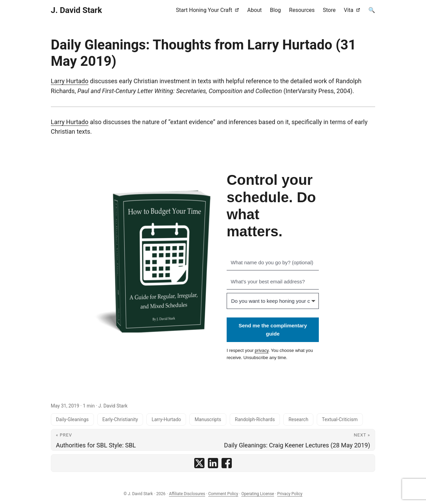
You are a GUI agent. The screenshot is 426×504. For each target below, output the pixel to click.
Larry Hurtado (70, 81)
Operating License (258, 494)
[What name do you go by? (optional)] (273, 263)
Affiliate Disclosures (187, 494)
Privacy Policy (290, 494)
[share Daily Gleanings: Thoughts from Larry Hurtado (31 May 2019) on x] (199, 463)
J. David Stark (76, 10)
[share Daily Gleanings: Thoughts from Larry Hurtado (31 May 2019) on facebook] (227, 463)
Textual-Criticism (340, 419)
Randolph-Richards (255, 419)
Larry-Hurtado (166, 419)
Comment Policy (223, 494)
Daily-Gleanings (72, 419)
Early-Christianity (120, 419)
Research (298, 419)
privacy (261, 350)
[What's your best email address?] (273, 282)
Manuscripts (208, 419)
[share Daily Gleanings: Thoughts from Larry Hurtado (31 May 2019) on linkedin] (213, 463)
